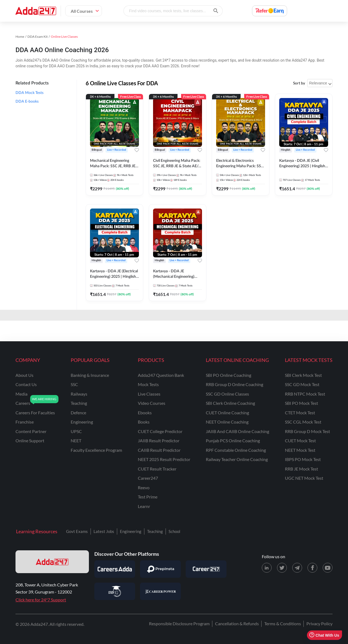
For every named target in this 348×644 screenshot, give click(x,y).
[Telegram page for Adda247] (297, 568)
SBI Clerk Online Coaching (230, 403)
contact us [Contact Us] (26, 384)
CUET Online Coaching (227, 413)
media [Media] (21, 394)
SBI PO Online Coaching (229, 375)
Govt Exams (77, 531)
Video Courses (152, 403)
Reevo (144, 487)
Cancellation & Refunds (237, 624)
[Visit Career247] (206, 569)
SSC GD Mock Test (302, 384)
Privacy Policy (319, 624)
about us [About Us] (24, 375)
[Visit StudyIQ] (115, 591)
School (174, 531)
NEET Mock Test (300, 450)
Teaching (155, 531)
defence (78, 413)
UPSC (76, 431)
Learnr (144, 506)
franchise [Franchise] (25, 422)
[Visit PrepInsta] (160, 569)
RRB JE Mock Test (302, 469)
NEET (76, 441)
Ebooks (145, 413)
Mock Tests (148, 384)
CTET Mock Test (300, 413)
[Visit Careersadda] (115, 569)
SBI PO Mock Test (302, 403)
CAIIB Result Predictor (159, 450)
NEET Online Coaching (227, 422)
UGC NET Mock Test (304, 478)
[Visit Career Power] (160, 591)
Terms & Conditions (283, 624)
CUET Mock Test (300, 441)
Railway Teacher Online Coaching (237, 459)
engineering (82, 422)
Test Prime (148, 497)
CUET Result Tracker (157, 469)
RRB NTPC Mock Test (305, 394)
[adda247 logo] (52, 562)
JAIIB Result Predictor (159, 441)
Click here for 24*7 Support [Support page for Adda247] (41, 600)
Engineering (131, 531)
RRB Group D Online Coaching (234, 384)
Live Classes (149, 394)
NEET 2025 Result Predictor (164, 459)
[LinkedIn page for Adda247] (267, 568)
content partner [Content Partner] (31, 431)
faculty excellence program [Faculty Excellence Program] (96, 450)
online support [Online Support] (30, 441)
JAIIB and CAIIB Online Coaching (237, 431)
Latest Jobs (104, 531)
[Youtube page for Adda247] (328, 568)
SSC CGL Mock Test (303, 422)
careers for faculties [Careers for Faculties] (35, 413)
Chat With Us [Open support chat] (324, 635)
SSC (74, 384)
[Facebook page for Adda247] (312, 568)
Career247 (148, 478)
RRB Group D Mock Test (307, 431)
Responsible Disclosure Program (179, 624)
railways (79, 394)
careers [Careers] (23, 403)
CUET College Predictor (160, 431)
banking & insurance (90, 375)
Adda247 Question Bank (161, 375)
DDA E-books (27, 102)
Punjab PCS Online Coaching (233, 441)
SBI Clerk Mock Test (303, 375)
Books (144, 422)
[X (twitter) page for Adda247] (282, 568)
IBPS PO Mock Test (303, 459)
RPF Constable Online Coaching (236, 450)
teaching (79, 403)
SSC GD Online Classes (227, 394)
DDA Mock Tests (29, 93)
